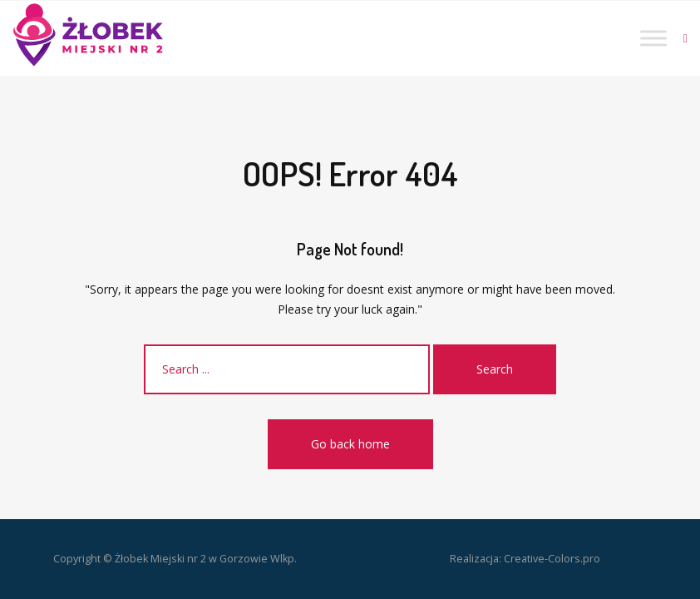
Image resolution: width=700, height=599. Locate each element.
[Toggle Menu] (653, 38)
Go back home (350, 444)
